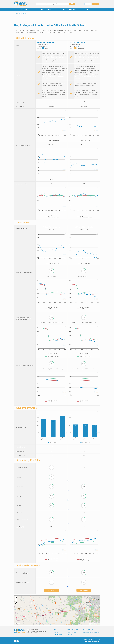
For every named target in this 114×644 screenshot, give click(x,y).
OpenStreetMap (97, 624)
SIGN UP (95, 4)
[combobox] (51, 4)
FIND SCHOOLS (26, 10)
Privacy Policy (95, 642)
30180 (46, 46)
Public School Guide (72, 631)
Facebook (18, 641)
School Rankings (58, 635)
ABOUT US (89, 10)
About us (56, 631)
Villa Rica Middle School (77, 42)
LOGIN (88, 4)
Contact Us (70, 635)
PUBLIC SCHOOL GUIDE (69, 10)
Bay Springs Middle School (46, 42)
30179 (78, 46)
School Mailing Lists (88, 631)
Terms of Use (87, 642)
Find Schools (57, 633)
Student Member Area (72, 629)
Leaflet (91, 624)
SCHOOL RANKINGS (46, 10)
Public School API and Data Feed (91, 633)
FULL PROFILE (52, 591)
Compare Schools (71, 633)
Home (55, 629)
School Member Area (88, 629)
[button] (55, 603)
